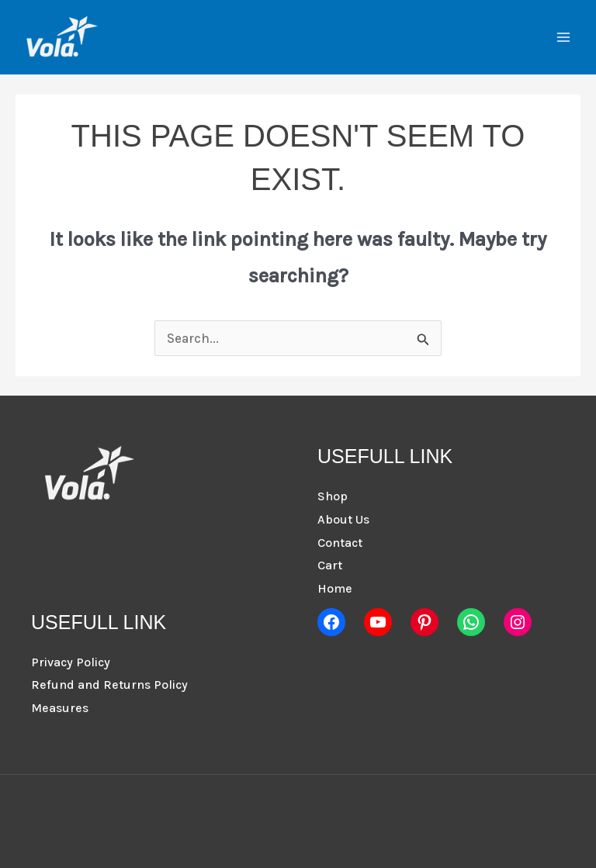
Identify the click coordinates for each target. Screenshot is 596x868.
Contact (340, 543)
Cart (330, 565)
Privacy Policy (71, 662)
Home (335, 588)
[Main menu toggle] (563, 37)
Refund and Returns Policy (109, 685)
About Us (343, 519)
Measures (60, 708)
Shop (333, 496)
